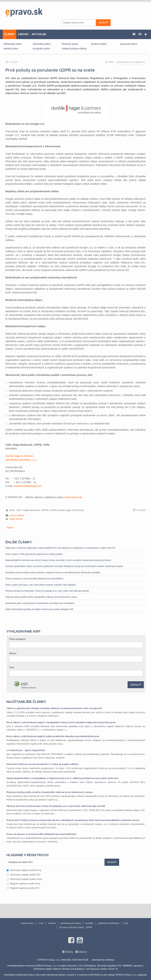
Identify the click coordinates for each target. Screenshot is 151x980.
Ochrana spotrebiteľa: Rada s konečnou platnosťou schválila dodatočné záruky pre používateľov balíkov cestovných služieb (64, 566)
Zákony (83, 952)
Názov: (13, 653)
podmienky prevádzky (71, 923)
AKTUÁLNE (39, 34)
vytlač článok (16, 519)
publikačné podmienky (109, 923)
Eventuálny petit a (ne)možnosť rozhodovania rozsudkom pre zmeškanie (40, 603)
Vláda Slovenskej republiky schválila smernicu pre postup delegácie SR (39, 609)
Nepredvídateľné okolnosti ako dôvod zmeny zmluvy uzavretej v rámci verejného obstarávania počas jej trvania (58, 560)
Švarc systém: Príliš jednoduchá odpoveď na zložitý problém (34, 554)
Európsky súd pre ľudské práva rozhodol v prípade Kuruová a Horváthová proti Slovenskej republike (53, 573)
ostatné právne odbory (74, 49)
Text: (12, 667)
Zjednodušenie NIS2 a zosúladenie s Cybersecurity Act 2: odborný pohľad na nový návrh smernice (62, 778)
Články (69, 952)
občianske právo (13, 44)
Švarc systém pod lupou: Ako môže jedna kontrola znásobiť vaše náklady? (41, 585)
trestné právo (11, 49)
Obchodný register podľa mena (24, 879)
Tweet (10, 528)
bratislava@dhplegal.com (28, 486)
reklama (52, 923)
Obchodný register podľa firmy (24, 870)
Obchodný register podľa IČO (23, 875)
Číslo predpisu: (18, 639)
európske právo (41, 49)
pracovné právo (129, 44)
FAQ (126, 923)
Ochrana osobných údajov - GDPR (76, 927)
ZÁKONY (23, 34)
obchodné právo (42, 44)
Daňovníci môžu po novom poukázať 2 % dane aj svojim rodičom (42, 764)
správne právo (99, 44)
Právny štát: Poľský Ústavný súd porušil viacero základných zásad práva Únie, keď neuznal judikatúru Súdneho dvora (73, 820)
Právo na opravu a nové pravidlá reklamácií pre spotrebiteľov (34, 579)
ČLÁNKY (9, 34)
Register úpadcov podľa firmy (23, 884)
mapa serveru (27, 923)
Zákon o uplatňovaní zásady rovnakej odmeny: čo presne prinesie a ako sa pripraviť (54, 708)
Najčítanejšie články (26, 702)
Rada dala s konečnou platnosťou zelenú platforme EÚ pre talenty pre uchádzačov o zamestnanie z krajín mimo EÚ (60, 548)
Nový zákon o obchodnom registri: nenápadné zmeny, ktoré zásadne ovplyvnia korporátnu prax (61, 722)
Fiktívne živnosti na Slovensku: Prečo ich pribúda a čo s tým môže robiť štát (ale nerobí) (47, 591)
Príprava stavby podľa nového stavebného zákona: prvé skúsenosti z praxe (41, 597)
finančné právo (70, 44)
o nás (41, 923)
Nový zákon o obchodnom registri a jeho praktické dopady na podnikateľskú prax (53, 736)
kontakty (90, 923)
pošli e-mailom (17, 515)
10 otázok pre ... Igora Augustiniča (26, 750)
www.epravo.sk (74, 497)
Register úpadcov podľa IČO (23, 888)
